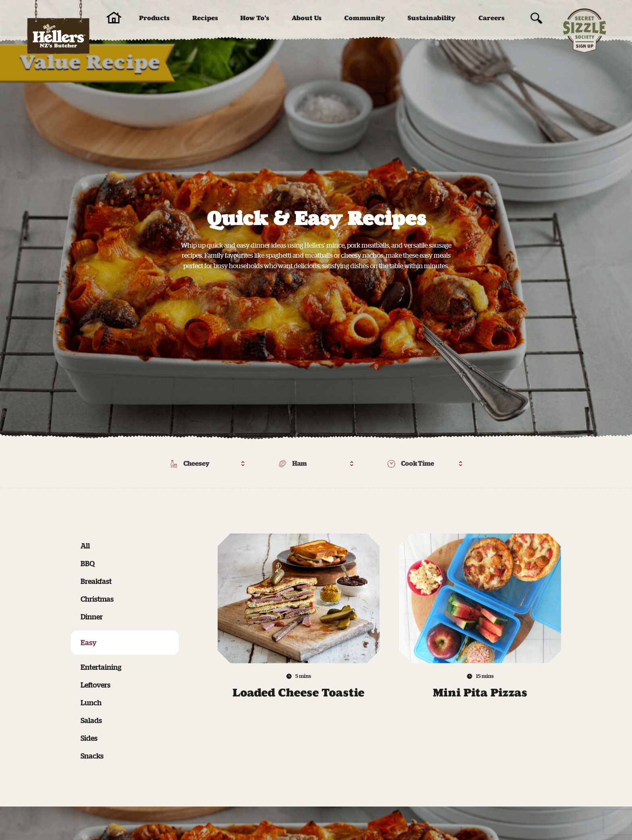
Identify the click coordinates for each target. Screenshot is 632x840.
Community (365, 18)
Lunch (91, 702)
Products (154, 18)
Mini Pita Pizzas (480, 693)
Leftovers (96, 685)
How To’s (255, 18)
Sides (89, 738)
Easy (89, 642)
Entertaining (101, 667)
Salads (91, 720)
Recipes (205, 18)
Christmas (97, 599)
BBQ (88, 563)
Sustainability (432, 18)
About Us (307, 18)
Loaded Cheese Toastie (298, 693)
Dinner (92, 617)
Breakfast (96, 581)
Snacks (92, 756)
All (85, 546)
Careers (492, 18)
